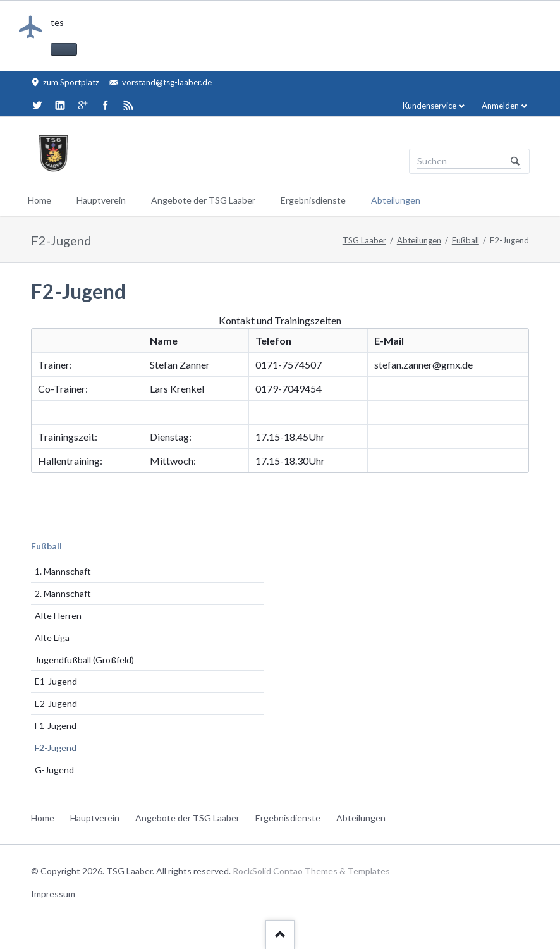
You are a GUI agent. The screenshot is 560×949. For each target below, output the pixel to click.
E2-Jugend (56, 703)
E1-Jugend (56, 681)
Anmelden (500, 106)
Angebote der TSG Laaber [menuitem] (187, 818)
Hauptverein (101, 200)
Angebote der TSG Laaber (203, 200)
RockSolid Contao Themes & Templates (311, 871)
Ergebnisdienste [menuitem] (288, 818)
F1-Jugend (56, 726)
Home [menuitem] (43, 818)
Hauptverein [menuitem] (95, 818)
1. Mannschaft (63, 571)
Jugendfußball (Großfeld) (84, 660)
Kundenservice (429, 106)
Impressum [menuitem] (53, 894)
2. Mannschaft (63, 593)
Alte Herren (58, 615)
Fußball (466, 240)
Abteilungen (396, 200)
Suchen (515, 161)
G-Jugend (54, 770)
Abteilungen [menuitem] (361, 818)
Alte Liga (52, 638)
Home (40, 200)
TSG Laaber (364, 240)
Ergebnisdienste (313, 200)
